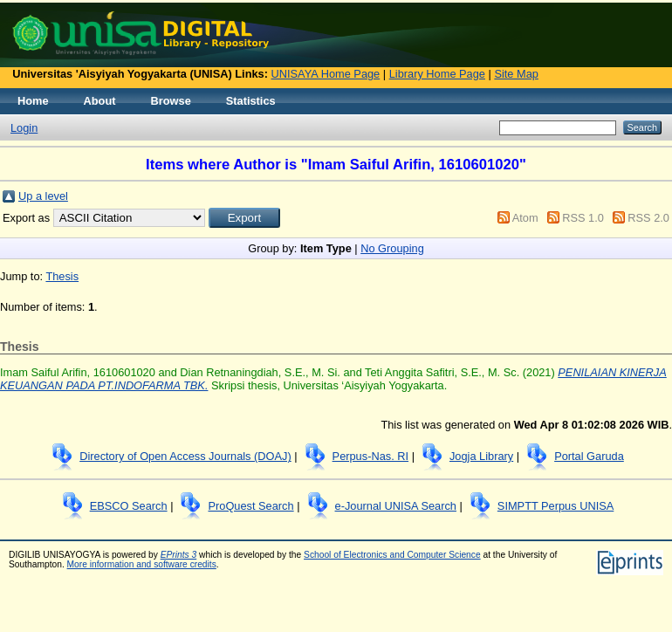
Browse (171, 101)
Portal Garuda (589, 456)
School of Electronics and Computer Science (392, 555)
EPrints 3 (179, 555)
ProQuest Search (250, 506)
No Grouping (392, 248)
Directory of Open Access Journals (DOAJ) (185, 456)
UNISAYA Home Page (326, 74)
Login (24, 128)
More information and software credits (142, 564)
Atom (525, 218)
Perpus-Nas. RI (370, 456)
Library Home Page (437, 74)
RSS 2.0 (648, 218)
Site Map (516, 74)
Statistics (251, 101)
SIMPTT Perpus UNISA (555, 506)
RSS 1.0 (583, 218)
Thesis (62, 276)
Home (33, 101)
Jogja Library (481, 456)
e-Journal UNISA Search (396, 506)
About (100, 101)
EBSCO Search (129, 506)
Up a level (43, 196)
